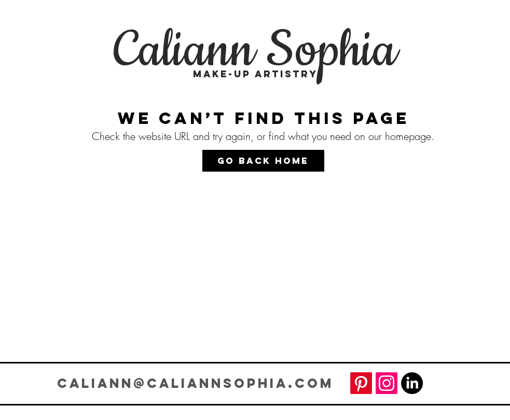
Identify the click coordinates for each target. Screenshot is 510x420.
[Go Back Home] (263, 161)
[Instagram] (387, 383)
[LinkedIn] (412, 383)
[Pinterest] (361, 383)
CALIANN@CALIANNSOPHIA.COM (195, 383)
